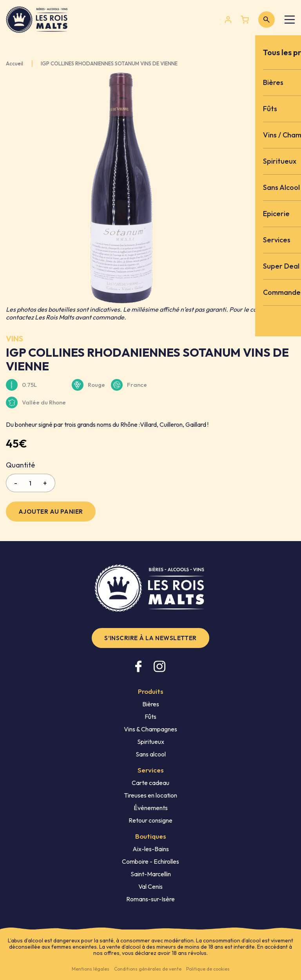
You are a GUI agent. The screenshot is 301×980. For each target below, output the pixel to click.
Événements (151, 808)
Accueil (15, 64)
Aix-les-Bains (151, 849)
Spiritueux (151, 742)
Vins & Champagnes (150, 729)
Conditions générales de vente (148, 969)
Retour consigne (150, 820)
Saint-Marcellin (151, 874)
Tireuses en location (150, 795)
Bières (151, 704)
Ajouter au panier (51, 512)
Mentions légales (91, 969)
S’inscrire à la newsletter (150, 638)
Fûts (150, 717)
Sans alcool (151, 754)
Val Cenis (150, 886)
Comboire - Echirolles (150, 861)
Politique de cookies (208, 969)
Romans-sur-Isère (150, 899)
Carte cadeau (150, 783)
